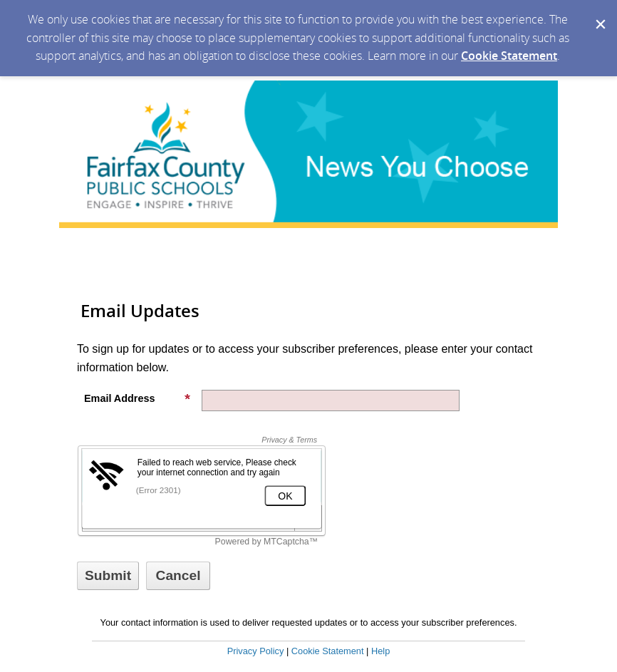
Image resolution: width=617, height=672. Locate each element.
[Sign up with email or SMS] (108, 576)
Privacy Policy (256, 651)
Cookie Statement (509, 56)
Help (380, 651)
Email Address (138, 398)
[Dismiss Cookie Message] (599, 14)
